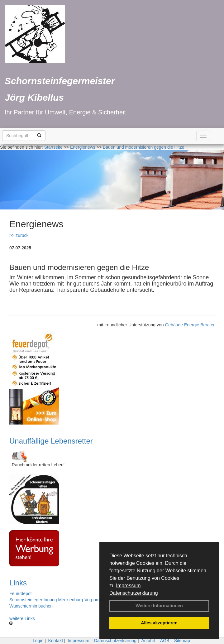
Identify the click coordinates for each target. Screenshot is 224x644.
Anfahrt (148, 641)
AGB (165, 641)
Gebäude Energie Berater (190, 325)
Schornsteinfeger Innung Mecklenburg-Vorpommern (59, 600)
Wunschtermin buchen (31, 606)
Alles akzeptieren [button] (159, 623)
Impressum (128, 586)
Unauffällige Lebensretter (51, 441)
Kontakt (56, 641)
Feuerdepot (21, 594)
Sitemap (182, 641)
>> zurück (19, 235)
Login (38, 641)
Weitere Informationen (159, 606)
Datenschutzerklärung (134, 593)
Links (18, 583)
